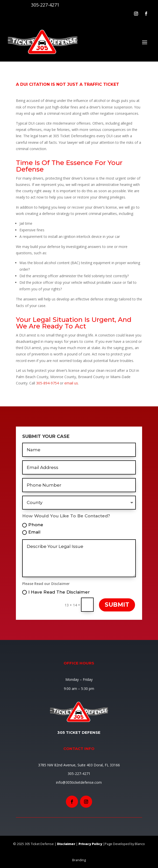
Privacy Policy (90, 844)
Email (31, 532)
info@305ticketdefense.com (79, 782)
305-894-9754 (47, 383)
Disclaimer (66, 844)
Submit (117, 605)
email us (71, 383)
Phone (33, 525)
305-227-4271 (45, 5)
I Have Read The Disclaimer (56, 592)
